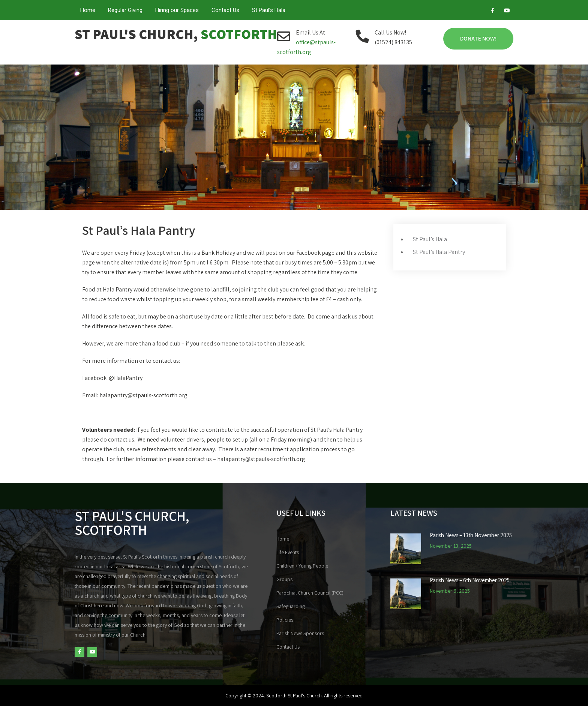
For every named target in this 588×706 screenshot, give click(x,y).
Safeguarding (291, 606)
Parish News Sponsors (300, 633)
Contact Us (225, 10)
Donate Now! (478, 38)
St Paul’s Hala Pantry (439, 252)
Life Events (288, 552)
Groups (284, 579)
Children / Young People (302, 566)
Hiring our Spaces (177, 10)
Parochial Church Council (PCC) (310, 593)
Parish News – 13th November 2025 (471, 535)
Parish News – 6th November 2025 (470, 580)
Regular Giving (125, 10)
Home (88, 10)
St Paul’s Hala (269, 10)
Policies (285, 620)
